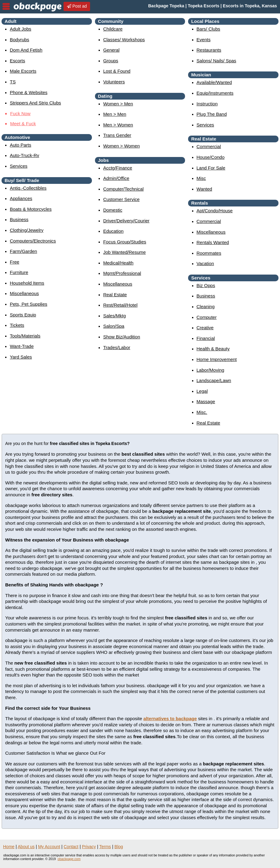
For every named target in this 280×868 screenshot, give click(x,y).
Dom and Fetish (26, 50)
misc (201, 178)
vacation (205, 263)
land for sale (211, 168)
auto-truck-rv (24, 155)
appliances (21, 198)
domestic (113, 210)
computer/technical (124, 189)
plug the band (212, 114)
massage (206, 401)
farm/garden (23, 251)
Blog (119, 847)
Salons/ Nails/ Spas (216, 61)
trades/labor (117, 347)
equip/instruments (215, 93)
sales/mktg (115, 316)
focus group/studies (125, 242)
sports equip (23, 315)
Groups (111, 61)
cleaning (206, 306)
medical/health (118, 263)
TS (13, 82)
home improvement (217, 359)
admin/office (116, 178)
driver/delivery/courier (126, 221)
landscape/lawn (214, 380)
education (113, 231)
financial (206, 338)
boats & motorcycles (31, 209)
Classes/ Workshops (124, 40)
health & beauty (213, 349)
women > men (118, 104)
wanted (204, 189)
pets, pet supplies (29, 304)
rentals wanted (213, 242)
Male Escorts (23, 71)
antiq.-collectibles (28, 188)
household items (27, 283)
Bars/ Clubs (209, 29)
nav (6, 6)
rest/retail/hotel (120, 305)
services (19, 166)
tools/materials (25, 336)
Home (9, 847)
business (19, 219)
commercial (209, 146)
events (204, 40)
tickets (17, 325)
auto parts (20, 145)
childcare (113, 29)
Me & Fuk (23, 124)
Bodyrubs (19, 40)
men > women (118, 125)
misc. (202, 412)
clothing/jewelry (27, 230)
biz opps (206, 285)
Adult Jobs (20, 29)
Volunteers (114, 82)
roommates (209, 253)
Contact (71, 847)
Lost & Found (117, 71)
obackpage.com (69, 859)
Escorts (17, 61)
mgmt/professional (122, 273)
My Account (49, 847)
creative (205, 328)
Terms (105, 847)
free (15, 262)
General (111, 50)
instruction (207, 104)
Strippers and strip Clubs (35, 103)
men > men (115, 114)
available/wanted (214, 82)
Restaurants (209, 50)
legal (202, 391)
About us (26, 847)
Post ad (77, 6)
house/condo (211, 157)
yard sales (21, 357)
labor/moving (211, 370)
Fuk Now (20, 113)
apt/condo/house (215, 211)
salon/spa (114, 326)
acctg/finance (118, 168)
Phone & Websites (29, 92)
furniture (19, 272)
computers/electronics (33, 241)
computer (207, 317)
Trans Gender (117, 135)
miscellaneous (24, 293)
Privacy (89, 847)
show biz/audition (122, 337)
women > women (122, 146)
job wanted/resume (125, 252)
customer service (121, 199)
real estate (115, 295)
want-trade (22, 346)
